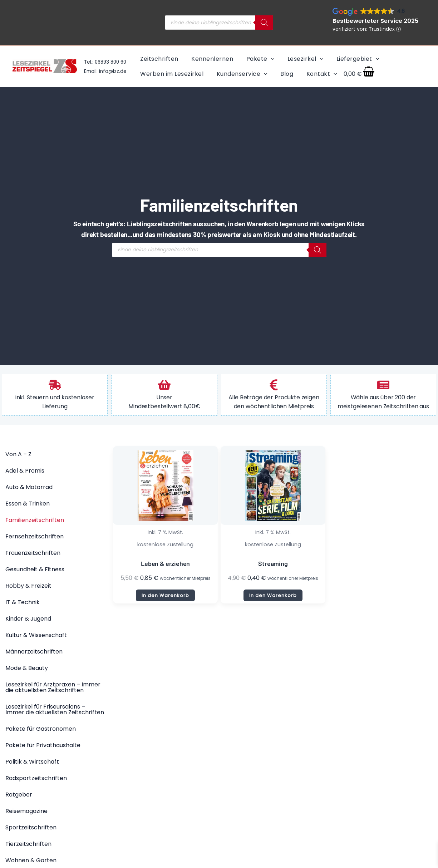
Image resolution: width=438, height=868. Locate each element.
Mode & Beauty (27, 668)
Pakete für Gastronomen (41, 729)
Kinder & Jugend (28, 619)
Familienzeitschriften (35, 520)
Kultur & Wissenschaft (36, 635)
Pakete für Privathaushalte (43, 745)
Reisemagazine (26, 811)
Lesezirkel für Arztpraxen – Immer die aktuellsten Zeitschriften (53, 687)
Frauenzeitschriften (33, 553)
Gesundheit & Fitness (35, 569)
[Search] (264, 23)
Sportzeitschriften (31, 827)
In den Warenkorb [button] (165, 595)
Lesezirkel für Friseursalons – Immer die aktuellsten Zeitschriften (55, 709)
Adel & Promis (25, 471)
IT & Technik (23, 602)
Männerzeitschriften (34, 652)
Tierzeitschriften (28, 844)
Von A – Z (18, 454)
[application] (269, 59)
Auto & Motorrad (29, 487)
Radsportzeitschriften (36, 778)
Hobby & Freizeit (28, 586)
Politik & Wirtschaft (32, 762)
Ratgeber (19, 795)
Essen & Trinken (28, 504)
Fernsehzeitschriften (35, 536)
